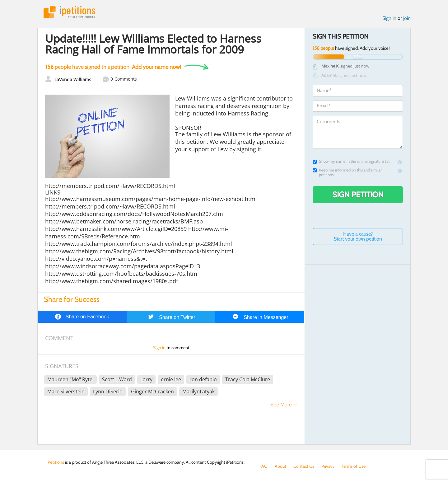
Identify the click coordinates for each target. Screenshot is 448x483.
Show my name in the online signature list (351, 161)
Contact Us (304, 466)
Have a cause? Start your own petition (358, 236)
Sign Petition (358, 195)
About (280, 466)
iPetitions (69, 12)
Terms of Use (354, 466)
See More (281, 405)
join (407, 18)
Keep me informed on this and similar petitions (347, 172)
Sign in (389, 18)
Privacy (328, 466)
